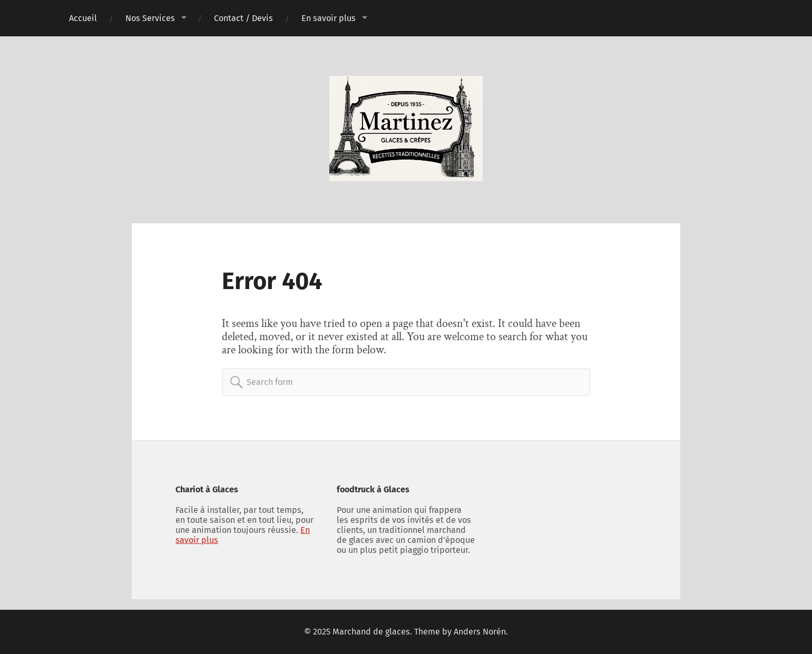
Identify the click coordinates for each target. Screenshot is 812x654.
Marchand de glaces (371, 632)
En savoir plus (329, 18)
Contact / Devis (243, 18)
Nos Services (150, 18)
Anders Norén (480, 632)
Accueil (83, 18)
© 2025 (318, 632)
